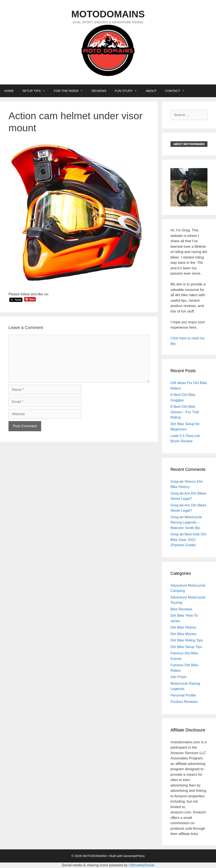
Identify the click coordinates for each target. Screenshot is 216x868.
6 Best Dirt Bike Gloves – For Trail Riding (185, 412)
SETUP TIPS (36, 91)
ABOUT (151, 91)
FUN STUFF (128, 91)
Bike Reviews (181, 609)
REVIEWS (99, 91)
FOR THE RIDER (71, 91)
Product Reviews (184, 702)
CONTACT (177, 91)
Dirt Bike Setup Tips (186, 647)
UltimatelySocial (141, 865)
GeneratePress (134, 856)
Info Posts (178, 677)
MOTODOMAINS (108, 14)
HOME (9, 91)
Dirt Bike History (183, 627)
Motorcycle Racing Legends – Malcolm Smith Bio (186, 522)
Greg (174, 482)
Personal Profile (183, 695)
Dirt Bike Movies (183, 634)
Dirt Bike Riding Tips (187, 640)
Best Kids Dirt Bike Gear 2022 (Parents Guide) (188, 540)
